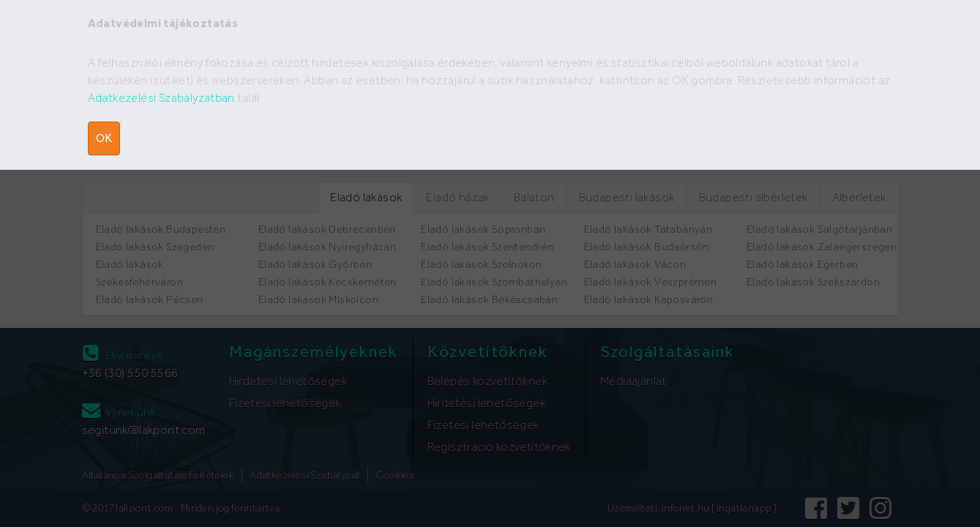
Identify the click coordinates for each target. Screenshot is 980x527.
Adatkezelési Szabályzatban (161, 98)
